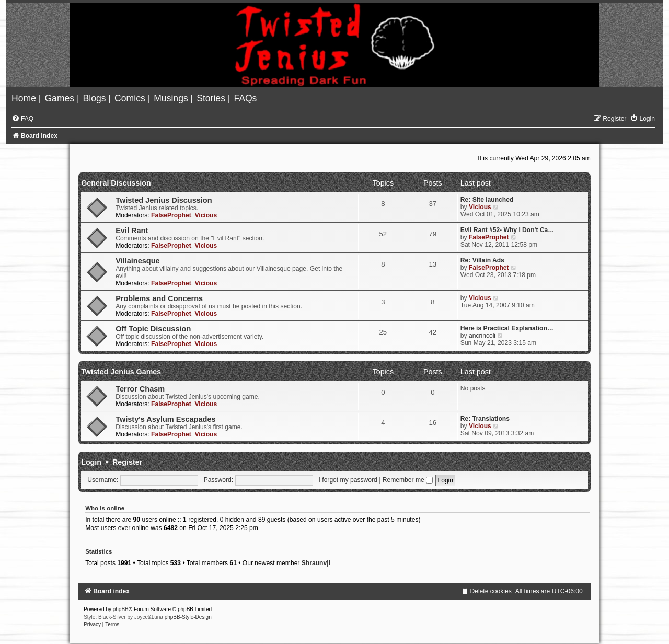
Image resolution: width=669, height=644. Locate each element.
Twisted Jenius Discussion (164, 200)
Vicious (206, 215)
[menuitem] (25, 98)
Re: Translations (485, 419)
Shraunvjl (316, 563)
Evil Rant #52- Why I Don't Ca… (507, 230)
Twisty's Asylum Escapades (165, 419)
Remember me (408, 480)
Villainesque (137, 261)
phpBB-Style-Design (188, 617)
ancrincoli (482, 336)
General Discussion (116, 183)
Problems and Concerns (159, 298)
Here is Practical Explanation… (507, 328)
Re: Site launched (487, 200)
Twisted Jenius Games (121, 372)
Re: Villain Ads (482, 260)
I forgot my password (348, 480)
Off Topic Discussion (153, 329)
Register (127, 462)
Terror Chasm (140, 389)
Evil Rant (132, 231)
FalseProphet (171, 215)
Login (91, 462)
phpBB (121, 609)
